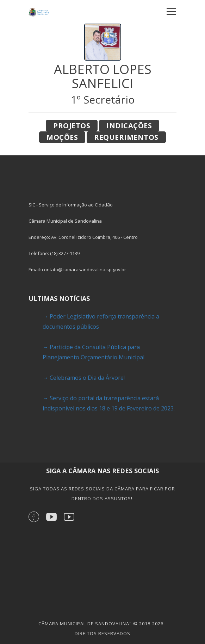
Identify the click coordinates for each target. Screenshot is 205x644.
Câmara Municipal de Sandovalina (84, 624)
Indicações (129, 126)
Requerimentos (126, 137)
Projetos (72, 126)
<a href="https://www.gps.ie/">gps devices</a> (103, 569)
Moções (62, 137)
